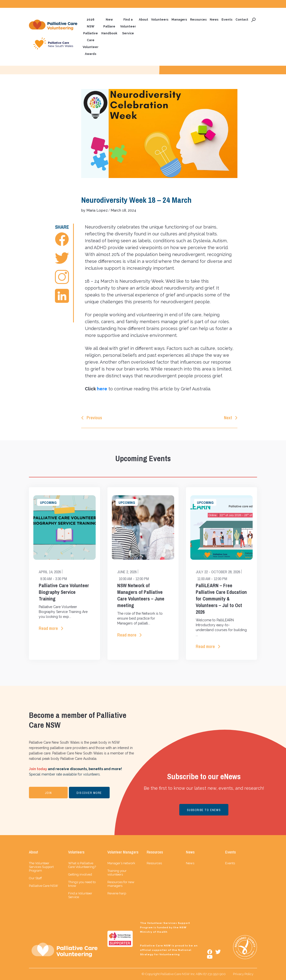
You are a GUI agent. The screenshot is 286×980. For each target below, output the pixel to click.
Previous (94, 418)
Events (227, 20)
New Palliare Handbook (109, 26)
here (102, 389)
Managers (179, 20)
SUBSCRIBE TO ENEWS (204, 810)
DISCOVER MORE (89, 793)
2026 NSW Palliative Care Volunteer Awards (91, 37)
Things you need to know (82, 884)
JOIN (48, 793)
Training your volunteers (117, 873)
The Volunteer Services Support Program (41, 867)
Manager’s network (121, 863)
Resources (198, 20)
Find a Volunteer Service (128, 26)
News (214, 20)
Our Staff (35, 878)
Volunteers (160, 20)
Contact (242, 20)
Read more (48, 628)
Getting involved (80, 874)
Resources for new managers (121, 884)
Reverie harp (117, 893)
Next (228, 418)
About (143, 20)
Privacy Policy (243, 974)
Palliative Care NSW (44, 886)
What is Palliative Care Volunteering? (82, 865)
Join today (38, 769)
